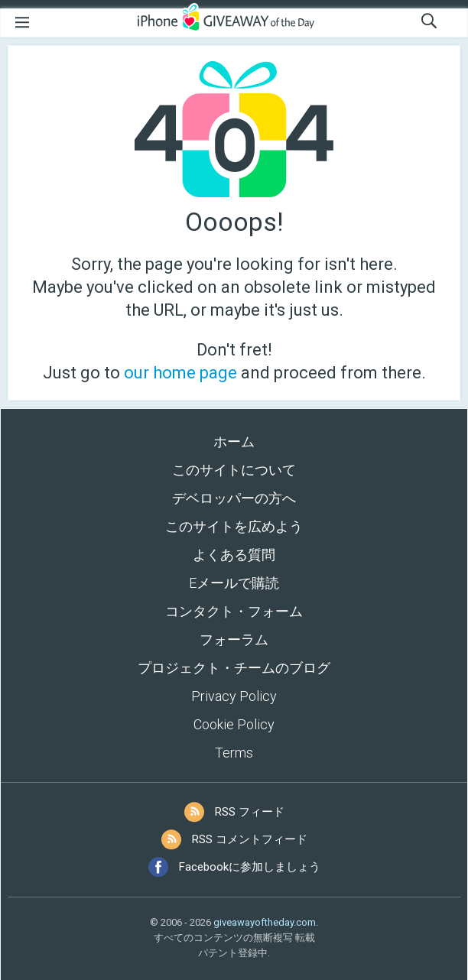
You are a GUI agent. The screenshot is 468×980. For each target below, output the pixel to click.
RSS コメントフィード (250, 839)
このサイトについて (234, 470)
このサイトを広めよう (234, 526)
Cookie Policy (234, 724)
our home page (180, 373)
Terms (234, 753)
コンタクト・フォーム (234, 611)
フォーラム (234, 639)
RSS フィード (250, 812)
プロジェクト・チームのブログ (234, 668)
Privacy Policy (234, 696)
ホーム (234, 441)
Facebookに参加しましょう (250, 867)
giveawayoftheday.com (265, 922)
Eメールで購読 (234, 583)
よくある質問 (234, 555)
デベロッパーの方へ (234, 498)
